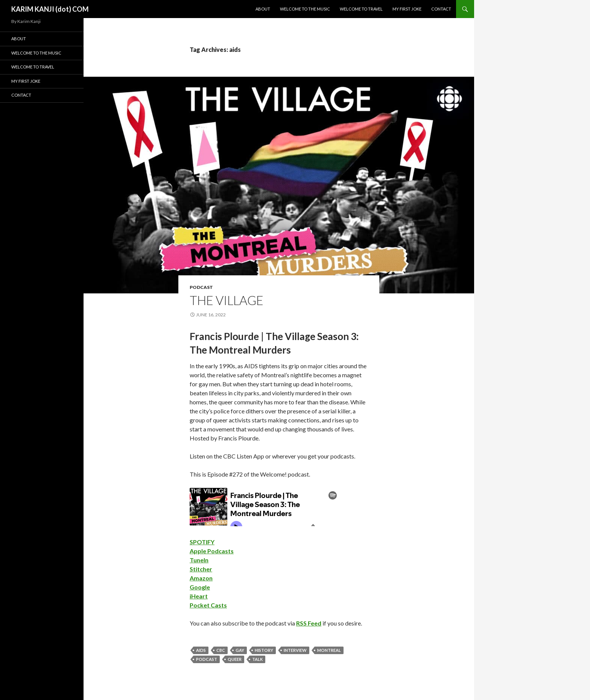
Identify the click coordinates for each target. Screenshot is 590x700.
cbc (221, 650)
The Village (227, 300)
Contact (441, 9)
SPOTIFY (202, 542)
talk (257, 659)
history (264, 650)
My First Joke (407, 9)
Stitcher (201, 569)
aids (201, 650)
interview (295, 650)
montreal (329, 650)
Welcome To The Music (305, 9)
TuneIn (199, 560)
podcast (201, 287)
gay (240, 650)
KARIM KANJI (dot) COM (50, 9)
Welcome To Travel (361, 9)
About (263, 9)
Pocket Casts (208, 605)
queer (235, 659)
